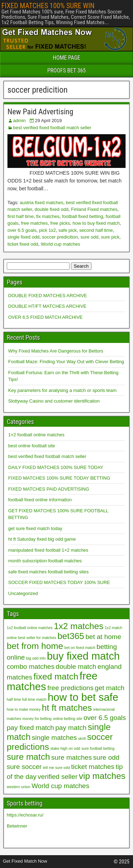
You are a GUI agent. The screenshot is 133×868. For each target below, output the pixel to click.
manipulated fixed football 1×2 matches (48, 550)
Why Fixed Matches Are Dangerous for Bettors (56, 351)
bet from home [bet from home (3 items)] (35, 646)
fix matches (48, 216)
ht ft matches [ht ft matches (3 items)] (67, 708)
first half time (21, 216)
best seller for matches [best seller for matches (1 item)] (37, 638)
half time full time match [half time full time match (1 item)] (27, 699)
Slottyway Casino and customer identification (54, 401)
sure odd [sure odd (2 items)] (106, 757)
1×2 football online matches (36, 435)
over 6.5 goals (22, 230)
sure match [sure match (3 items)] (28, 757)
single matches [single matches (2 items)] (54, 738)
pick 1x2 (48, 230)
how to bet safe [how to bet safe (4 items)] (83, 697)
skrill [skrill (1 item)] (82, 738)
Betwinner (17, 826)
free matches (34, 223)
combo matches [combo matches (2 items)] (31, 667)
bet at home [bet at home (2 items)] (103, 637)
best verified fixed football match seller (52, 128)
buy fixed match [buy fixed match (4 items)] (83, 656)
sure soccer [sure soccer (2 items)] (24, 767)
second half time (96, 230)
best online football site (32, 446)
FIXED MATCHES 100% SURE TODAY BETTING (59, 478)
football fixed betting (83, 216)
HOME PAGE (67, 58)
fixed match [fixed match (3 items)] (56, 676)
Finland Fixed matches (94, 209)
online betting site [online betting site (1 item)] (68, 719)
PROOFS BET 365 (66, 70)
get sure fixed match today (35, 528)
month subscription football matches (45, 561)
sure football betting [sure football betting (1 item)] (98, 748)
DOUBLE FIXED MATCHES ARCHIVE (48, 296)
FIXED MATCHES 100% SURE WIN (48, 6)
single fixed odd (23, 237)
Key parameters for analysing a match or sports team (62, 390)
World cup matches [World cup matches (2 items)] (60, 786)
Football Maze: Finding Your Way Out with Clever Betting (66, 362)
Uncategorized (23, 593)
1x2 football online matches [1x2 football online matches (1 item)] (30, 628)
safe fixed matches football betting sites (48, 572)
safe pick (68, 230)
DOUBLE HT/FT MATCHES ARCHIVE (47, 306)
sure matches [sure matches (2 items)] (72, 757)
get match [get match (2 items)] (110, 688)
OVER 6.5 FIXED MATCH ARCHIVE (45, 317)
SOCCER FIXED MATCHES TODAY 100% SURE (59, 582)
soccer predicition (60, 237)
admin (19, 121)
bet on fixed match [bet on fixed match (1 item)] (80, 648)
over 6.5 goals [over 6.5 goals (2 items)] (105, 718)
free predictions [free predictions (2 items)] (70, 688)
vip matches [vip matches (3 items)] (102, 776)
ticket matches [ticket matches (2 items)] (93, 767)
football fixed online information (40, 500)
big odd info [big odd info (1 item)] (36, 658)
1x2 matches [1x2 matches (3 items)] (79, 626)
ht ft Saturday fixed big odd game (42, 539)
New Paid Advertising (40, 112)
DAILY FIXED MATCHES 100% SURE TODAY (56, 467)
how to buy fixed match (96, 223)
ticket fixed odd (23, 244)
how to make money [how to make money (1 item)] (24, 709)
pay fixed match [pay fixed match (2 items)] (30, 728)
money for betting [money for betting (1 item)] (37, 719)
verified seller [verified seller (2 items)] (57, 777)
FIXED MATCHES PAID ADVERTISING (49, 489)
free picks (60, 223)
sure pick (110, 237)
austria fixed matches (42, 203)
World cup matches (60, 244)
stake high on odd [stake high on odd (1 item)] (65, 748)
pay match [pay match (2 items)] (71, 728)
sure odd (90, 237)
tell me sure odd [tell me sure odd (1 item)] (56, 768)
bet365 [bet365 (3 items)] (71, 636)
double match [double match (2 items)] (76, 667)
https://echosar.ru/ (25, 815)
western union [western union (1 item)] (18, 787)
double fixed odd (52, 209)
